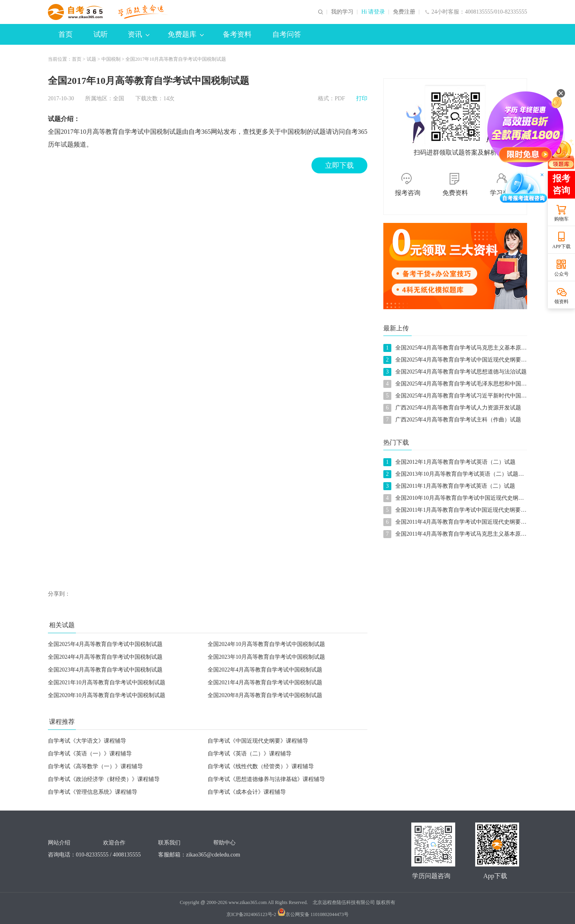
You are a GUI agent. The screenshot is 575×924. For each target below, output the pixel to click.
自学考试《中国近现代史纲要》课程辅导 (258, 741)
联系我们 (169, 843)
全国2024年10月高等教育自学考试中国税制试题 (266, 644)
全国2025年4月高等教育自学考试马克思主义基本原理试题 (467, 348)
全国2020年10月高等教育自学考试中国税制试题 (107, 695)
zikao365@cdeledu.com (213, 855)
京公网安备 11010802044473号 (313, 914)
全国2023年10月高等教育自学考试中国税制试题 (266, 657)
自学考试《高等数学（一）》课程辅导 (95, 766)
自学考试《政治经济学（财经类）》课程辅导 (104, 779)
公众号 (561, 274)
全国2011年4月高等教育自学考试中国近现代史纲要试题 (464, 522)
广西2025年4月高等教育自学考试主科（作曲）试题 (458, 420)
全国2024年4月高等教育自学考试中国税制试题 (105, 657)
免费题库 (186, 34)
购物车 (561, 219)
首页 (65, 34)
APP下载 (561, 246)
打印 (362, 98)
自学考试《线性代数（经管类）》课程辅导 (261, 766)
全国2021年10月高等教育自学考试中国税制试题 (107, 683)
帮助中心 (224, 843)
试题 (91, 59)
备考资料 (237, 34)
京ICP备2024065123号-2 (251, 914)
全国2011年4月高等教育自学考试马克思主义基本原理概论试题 (472, 534)
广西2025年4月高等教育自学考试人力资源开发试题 (458, 408)
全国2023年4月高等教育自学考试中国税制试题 (105, 670)
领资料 (561, 302)
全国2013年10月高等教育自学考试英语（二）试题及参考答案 (471, 474)
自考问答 (287, 34)
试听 (101, 34)
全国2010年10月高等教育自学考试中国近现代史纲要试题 (465, 498)
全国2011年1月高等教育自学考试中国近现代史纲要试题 (464, 510)
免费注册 (404, 12)
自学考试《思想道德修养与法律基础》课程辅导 (266, 779)
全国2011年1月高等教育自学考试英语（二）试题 (455, 486)
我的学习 (342, 12)
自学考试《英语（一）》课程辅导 (90, 754)
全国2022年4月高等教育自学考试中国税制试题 (265, 670)
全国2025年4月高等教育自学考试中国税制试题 (105, 644)
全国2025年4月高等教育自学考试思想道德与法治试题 (461, 372)
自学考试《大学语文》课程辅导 (87, 741)
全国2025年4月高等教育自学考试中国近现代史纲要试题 (464, 360)
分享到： (59, 594)
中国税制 (111, 59)
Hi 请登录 (373, 12)
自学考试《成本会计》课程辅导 (247, 792)
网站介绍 (59, 843)
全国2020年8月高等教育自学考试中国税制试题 (265, 695)
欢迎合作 (114, 843)
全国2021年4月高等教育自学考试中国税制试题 (265, 683)
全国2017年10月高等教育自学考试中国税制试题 (176, 59)
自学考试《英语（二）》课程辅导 (250, 754)
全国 (119, 98)
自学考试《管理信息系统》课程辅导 (93, 792)
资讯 (139, 34)
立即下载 (339, 165)
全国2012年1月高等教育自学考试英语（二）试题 (455, 462)
